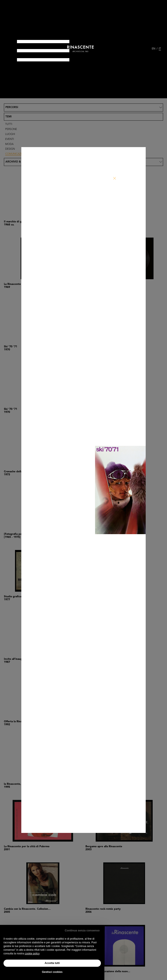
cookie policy (32, 954)
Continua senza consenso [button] (82, 930)
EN (154, 49)
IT (160, 49)
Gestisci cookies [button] (52, 972)
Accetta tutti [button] (52, 963)
